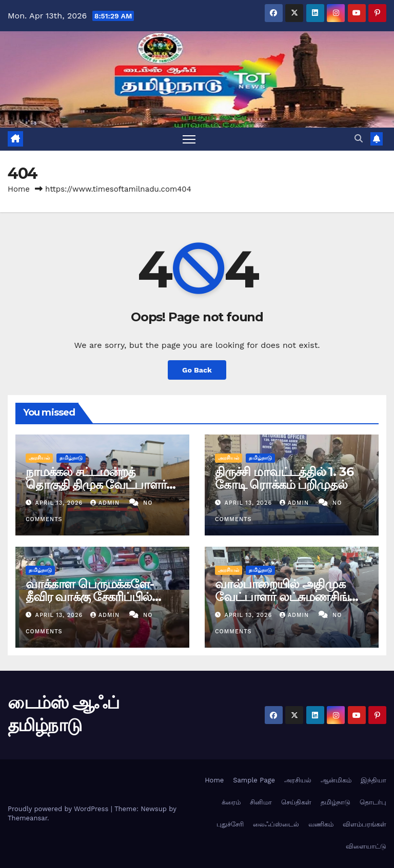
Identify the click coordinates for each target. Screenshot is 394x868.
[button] (359, 139)
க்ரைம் (231, 802)
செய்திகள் (296, 802)
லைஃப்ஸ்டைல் (276, 824)
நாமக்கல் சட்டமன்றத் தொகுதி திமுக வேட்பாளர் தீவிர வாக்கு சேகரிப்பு (96, 484)
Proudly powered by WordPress (59, 809)
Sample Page (254, 780)
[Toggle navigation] (189, 139)
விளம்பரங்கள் (365, 824)
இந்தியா (373, 780)
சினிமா (261, 802)
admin (106, 503)
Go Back (197, 370)
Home (19, 189)
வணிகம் (321, 824)
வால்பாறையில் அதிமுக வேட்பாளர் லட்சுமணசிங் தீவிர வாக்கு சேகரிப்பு (282, 597)
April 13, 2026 (60, 503)
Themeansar (27, 818)
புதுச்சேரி (230, 824)
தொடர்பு (373, 802)
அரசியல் (39, 458)
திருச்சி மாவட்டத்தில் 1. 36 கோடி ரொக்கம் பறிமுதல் (284, 478)
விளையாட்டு (366, 846)
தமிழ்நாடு (71, 458)
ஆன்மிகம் (336, 780)
